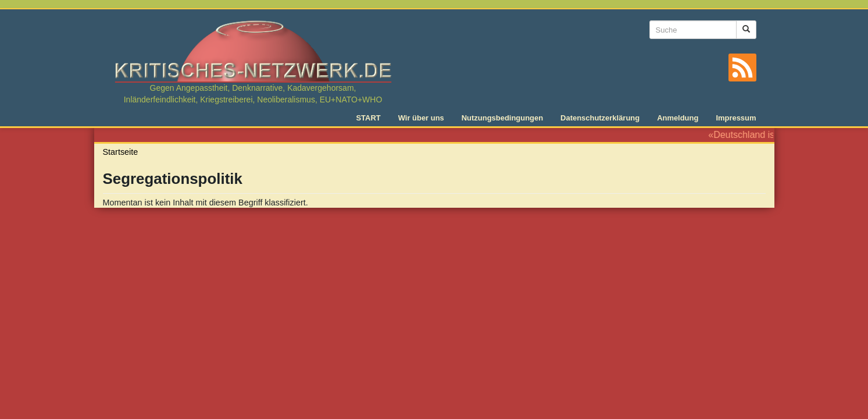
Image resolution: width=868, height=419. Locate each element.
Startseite (121, 152)
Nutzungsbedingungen (502, 118)
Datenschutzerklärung (600, 118)
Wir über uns (421, 118)
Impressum (736, 118)
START (368, 118)
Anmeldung (678, 118)
